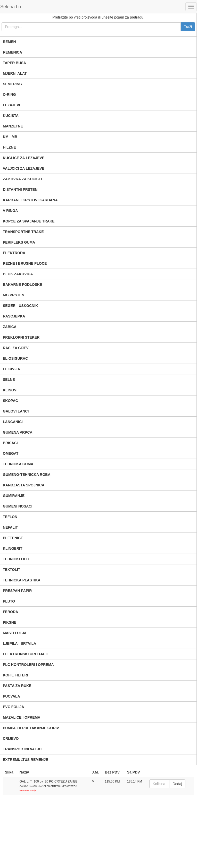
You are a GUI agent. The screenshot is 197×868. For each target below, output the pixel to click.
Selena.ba (11, 7)
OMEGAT (11, 453)
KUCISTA (11, 116)
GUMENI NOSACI (18, 506)
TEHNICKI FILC (16, 559)
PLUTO (9, 601)
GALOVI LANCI (16, 411)
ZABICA (10, 327)
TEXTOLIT (11, 570)
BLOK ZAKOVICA (18, 274)
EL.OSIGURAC (15, 358)
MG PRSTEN (14, 295)
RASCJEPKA (14, 316)
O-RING (9, 94)
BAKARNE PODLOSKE (22, 285)
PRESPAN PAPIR (17, 591)
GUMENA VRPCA (18, 432)
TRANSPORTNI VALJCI (23, 749)
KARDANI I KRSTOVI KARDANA (30, 200)
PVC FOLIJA (13, 707)
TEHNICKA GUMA (18, 464)
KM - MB (10, 137)
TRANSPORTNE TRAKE (23, 232)
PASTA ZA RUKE (17, 686)
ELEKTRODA (14, 253)
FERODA (10, 612)
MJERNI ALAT (15, 73)
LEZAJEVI (11, 105)
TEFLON (10, 517)
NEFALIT (10, 527)
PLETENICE (13, 538)
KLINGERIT (13, 548)
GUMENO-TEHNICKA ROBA (27, 475)
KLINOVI (10, 390)
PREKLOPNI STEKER (21, 337)
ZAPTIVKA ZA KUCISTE (23, 179)
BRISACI (10, 443)
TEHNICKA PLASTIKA (22, 580)
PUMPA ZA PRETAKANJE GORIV (31, 728)
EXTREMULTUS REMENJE (26, 760)
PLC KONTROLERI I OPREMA (28, 665)
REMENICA (13, 52)
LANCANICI (13, 422)
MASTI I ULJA (15, 633)
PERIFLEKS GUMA (19, 242)
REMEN (9, 42)
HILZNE (9, 147)
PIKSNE (10, 622)
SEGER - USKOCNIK (20, 306)
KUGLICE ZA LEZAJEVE (24, 158)
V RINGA (10, 211)
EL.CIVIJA (11, 369)
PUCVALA (11, 696)
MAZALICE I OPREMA (22, 717)
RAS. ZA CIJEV (16, 348)
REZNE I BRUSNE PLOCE (25, 263)
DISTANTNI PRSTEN (20, 190)
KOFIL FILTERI (15, 675)
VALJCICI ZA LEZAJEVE (24, 168)
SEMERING (13, 84)
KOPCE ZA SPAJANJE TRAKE (29, 221)
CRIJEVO (11, 738)
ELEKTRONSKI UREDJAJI (25, 654)
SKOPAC (10, 401)
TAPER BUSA (14, 63)
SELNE (9, 380)
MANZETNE (13, 126)
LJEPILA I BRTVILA (19, 643)
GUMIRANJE (14, 496)
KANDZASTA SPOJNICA (24, 485)
